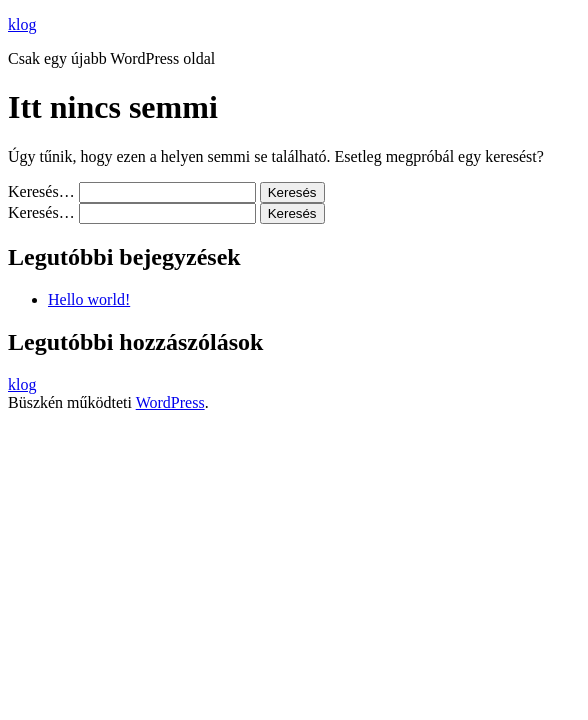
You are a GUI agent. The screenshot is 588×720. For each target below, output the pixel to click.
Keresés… (41, 191)
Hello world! (89, 299)
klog (22, 24)
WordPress (170, 402)
